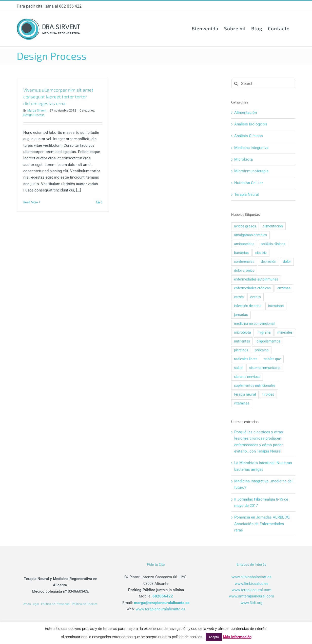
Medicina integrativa (251, 148)
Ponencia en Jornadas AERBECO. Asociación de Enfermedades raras (262, 524)
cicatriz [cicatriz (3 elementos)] (261, 253)
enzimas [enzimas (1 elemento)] (284, 288)
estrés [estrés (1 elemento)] (239, 297)
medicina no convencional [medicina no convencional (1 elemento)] (254, 324)
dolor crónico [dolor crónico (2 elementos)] (244, 270)
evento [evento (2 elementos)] (256, 297)
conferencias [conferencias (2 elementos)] (244, 262)
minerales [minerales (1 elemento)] (285, 332)
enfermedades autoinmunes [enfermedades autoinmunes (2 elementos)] (256, 279)
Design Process (34, 115)
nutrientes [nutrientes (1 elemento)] (242, 341)
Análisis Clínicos (249, 136)
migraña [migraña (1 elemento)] (264, 332)
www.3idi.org (251, 603)
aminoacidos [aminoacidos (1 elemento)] (244, 244)
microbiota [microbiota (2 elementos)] (242, 332)
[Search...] (263, 83)
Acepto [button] (214, 637)
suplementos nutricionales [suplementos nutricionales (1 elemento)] (255, 385)
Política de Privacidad (55, 604)
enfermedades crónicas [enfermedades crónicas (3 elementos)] (252, 288)
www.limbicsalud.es (252, 584)
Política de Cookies (85, 604)
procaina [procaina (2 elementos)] (262, 350)
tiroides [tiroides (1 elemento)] (268, 394)
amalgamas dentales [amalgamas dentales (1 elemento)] (250, 235)
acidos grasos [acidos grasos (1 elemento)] (245, 226)
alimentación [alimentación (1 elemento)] (273, 226)
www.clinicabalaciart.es (251, 577)
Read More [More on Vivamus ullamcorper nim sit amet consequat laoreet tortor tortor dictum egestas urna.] (31, 202)
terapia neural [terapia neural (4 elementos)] (245, 394)
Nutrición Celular (249, 183)
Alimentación (246, 113)
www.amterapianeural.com (251, 596)
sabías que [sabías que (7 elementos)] (272, 359)
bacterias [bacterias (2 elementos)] (241, 253)
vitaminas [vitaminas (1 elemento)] (242, 403)
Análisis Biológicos (251, 124)
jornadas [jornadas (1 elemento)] (241, 315)
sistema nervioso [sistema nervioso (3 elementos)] (247, 377)
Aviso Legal (31, 604)
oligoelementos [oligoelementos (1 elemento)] (268, 341)
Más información (237, 637)
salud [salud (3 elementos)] (238, 368)
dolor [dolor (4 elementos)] (287, 262)
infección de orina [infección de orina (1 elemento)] (248, 306)
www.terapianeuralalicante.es (161, 609)
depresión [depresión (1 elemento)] (269, 262)
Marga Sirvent (37, 111)
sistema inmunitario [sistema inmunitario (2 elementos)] (265, 368)
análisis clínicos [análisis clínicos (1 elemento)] (273, 244)
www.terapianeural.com (252, 590)
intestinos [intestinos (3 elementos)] (276, 306)
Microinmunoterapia (251, 171)
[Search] (236, 83)
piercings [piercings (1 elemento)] (241, 350)
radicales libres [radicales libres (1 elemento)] (246, 359)
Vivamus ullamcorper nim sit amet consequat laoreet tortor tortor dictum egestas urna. (58, 97)
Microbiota (243, 159)
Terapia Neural (247, 195)
